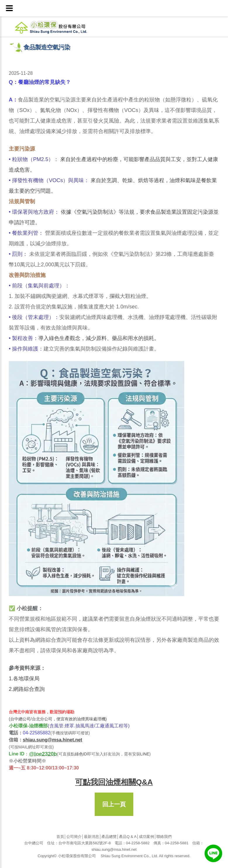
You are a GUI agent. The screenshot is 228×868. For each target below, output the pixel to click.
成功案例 (146, 837)
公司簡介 (74, 837)
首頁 (60, 837)
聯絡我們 (164, 837)
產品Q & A (128, 837)
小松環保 (59, 27)
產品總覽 (109, 837)
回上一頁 (114, 804)
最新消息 (91, 837)
